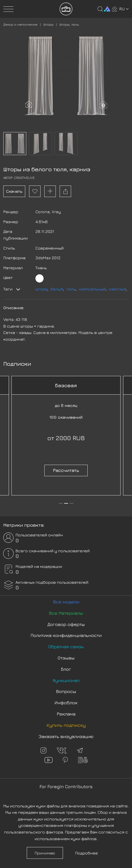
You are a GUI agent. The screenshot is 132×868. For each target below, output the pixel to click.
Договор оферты (66, 624)
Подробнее (87, 853)
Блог (66, 669)
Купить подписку (66, 725)
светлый (117, 289)
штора (41, 289)
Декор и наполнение (20, 24)
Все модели (66, 602)
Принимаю (45, 853)
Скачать (14, 191)
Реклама (66, 714)
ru (124, 9)
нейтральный (92, 289)
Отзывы (66, 658)
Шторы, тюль (69, 24)
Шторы (48, 24)
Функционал (66, 680)
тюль (71, 289)
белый (57, 289)
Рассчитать (66, 470)
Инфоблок (66, 703)
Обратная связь (66, 647)
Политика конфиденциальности (66, 635)
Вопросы (66, 691)
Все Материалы (66, 613)
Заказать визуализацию (66, 736)
